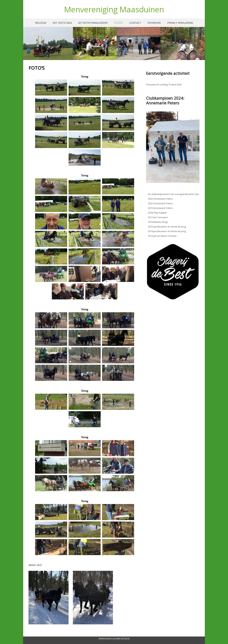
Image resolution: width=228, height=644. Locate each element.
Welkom (41, 23)
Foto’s (118, 23)
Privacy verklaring (180, 23)
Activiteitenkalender (93, 23)
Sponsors (154, 23)
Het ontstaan (62, 23)
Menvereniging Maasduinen (114, 9)
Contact (135, 23)
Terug (85, 77)
